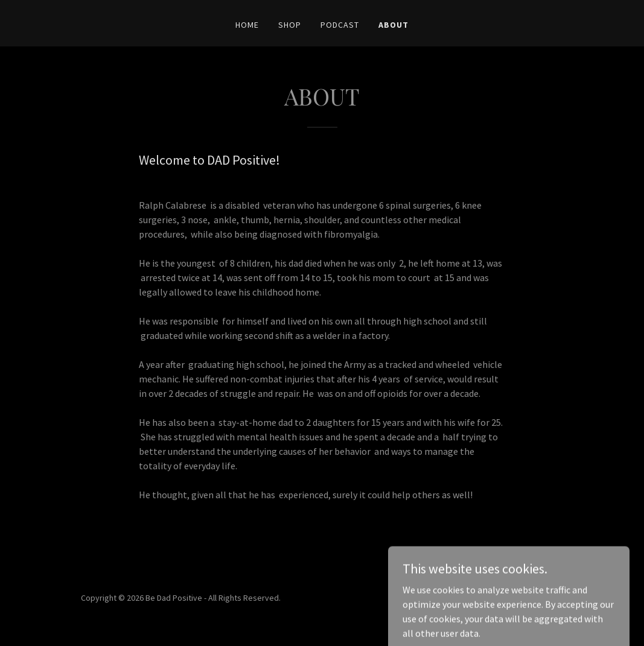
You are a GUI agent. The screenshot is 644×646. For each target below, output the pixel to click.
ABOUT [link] (394, 25)
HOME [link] (247, 25)
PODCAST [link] (340, 25)
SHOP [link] (290, 25)
